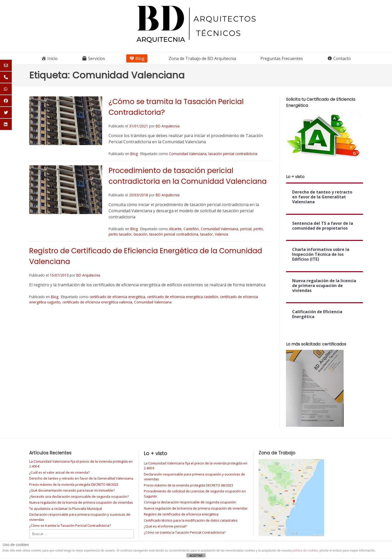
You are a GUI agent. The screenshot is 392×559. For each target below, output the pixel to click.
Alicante (175, 229)
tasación (140, 234)
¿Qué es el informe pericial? (165, 526)
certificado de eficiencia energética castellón (183, 297)
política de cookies (305, 551)
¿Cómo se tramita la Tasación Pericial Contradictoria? (70, 525)
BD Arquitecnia (168, 126)
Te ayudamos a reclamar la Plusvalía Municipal (66, 509)
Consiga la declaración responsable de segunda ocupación (190, 502)
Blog (134, 154)
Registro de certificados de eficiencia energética (181, 514)
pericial (246, 229)
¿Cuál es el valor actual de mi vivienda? (59, 472)
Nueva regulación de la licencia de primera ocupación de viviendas (81, 502)
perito (258, 229)
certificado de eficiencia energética (117, 297)
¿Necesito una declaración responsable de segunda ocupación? (79, 496)
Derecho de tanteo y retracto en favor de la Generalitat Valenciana (81, 478)
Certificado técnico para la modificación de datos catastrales (191, 520)
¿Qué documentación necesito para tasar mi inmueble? (72, 490)
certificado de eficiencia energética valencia (97, 302)
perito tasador (120, 234)
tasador (206, 234)
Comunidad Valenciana (188, 154)
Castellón (191, 229)
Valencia (221, 234)
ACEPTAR (196, 556)
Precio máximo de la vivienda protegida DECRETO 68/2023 (74, 484)
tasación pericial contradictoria (233, 154)
